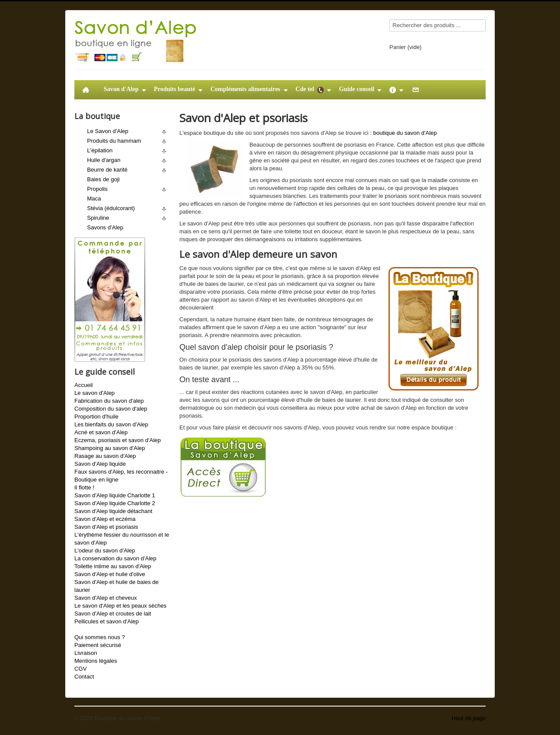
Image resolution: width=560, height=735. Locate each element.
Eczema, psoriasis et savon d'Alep (118, 440)
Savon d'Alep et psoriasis (106, 527)
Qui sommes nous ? (100, 637)
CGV (80, 669)
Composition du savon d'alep (111, 409)
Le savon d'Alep (94, 393)
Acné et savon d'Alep (101, 432)
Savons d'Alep (105, 227)
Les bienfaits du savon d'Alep (111, 424)
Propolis (97, 189)
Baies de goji (103, 179)
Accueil (84, 385)
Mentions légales (96, 661)
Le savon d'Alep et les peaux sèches (121, 606)
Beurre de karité (107, 170)
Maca (94, 199)
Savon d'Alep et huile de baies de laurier (117, 586)
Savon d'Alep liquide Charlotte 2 (115, 503)
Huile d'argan (104, 160)
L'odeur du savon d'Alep (105, 550)
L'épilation (100, 150)
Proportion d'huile (96, 417)
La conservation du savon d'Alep (115, 558)
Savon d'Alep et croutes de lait (113, 614)
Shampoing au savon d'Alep (110, 448)
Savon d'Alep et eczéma (105, 519)
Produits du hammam (114, 141)
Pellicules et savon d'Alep (107, 621)
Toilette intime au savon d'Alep (113, 566)
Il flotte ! (84, 487)
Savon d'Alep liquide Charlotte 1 (115, 495)
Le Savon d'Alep (108, 131)
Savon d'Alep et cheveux (106, 598)
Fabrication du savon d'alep (109, 401)
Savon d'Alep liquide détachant (113, 511)
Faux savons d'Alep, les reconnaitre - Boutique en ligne (121, 476)
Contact (84, 677)
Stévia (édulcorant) (111, 208)
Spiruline (98, 218)
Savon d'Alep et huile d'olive (110, 574)
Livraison (86, 653)
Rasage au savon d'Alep (105, 456)
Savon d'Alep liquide (100, 464)
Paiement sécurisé (98, 645)
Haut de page (469, 718)
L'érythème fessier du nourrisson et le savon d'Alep (122, 539)
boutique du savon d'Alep (405, 133)
